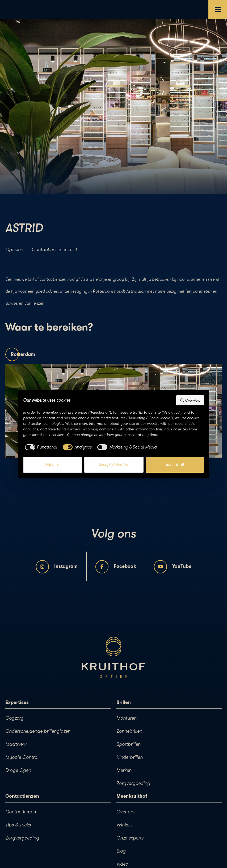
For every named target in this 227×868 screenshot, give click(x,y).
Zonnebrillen (129, 731)
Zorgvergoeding (133, 783)
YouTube (173, 567)
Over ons (126, 812)
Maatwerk (16, 744)
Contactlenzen (21, 812)
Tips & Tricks (18, 825)
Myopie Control (22, 757)
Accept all (175, 465)
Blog (121, 851)
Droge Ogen (18, 770)
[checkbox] (40, 447)
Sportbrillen (129, 744)
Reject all (53, 465)
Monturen (127, 718)
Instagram (57, 567)
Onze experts (130, 838)
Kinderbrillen (130, 757)
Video (122, 864)
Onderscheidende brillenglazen (38, 731)
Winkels (124, 825)
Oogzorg (14, 718)
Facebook (116, 567)
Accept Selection (114, 465)
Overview (190, 400)
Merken (124, 770)
